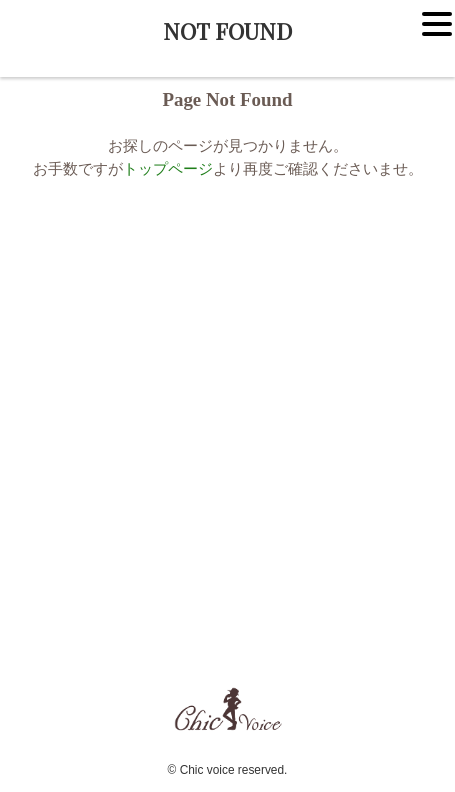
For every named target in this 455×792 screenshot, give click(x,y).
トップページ (168, 168)
